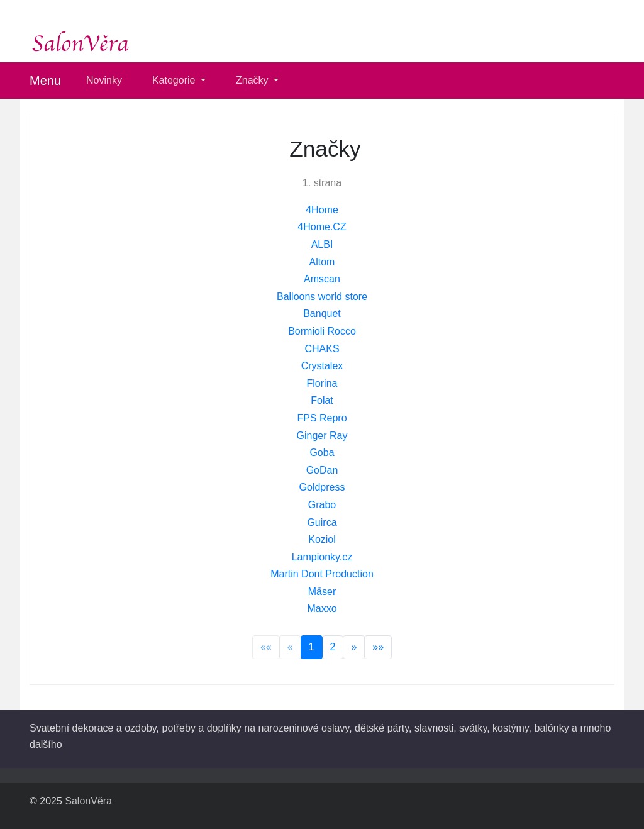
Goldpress (322, 487)
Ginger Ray (322, 436)
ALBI (322, 244)
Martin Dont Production (322, 574)
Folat (322, 400)
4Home (322, 210)
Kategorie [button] (175, 80)
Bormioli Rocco (322, 331)
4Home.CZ (322, 227)
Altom (322, 262)
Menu (45, 81)
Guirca (322, 522)
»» (378, 647)
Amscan (322, 279)
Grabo (322, 505)
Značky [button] (253, 80)
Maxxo (322, 609)
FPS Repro (322, 418)
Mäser (322, 592)
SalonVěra (88, 801)
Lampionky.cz (322, 557)
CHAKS (322, 349)
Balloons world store (322, 297)
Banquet (322, 314)
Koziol (322, 539)
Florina (322, 383)
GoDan (322, 470)
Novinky (104, 80)
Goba (322, 453)
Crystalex (322, 366)
